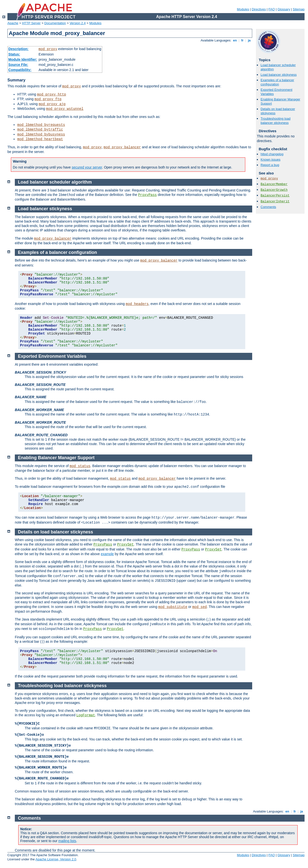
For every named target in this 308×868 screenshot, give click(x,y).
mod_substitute (173, 607)
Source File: (18, 65)
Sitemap (299, 9)
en (235, 40)
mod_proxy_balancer (122, 147)
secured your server (87, 167)
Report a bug (270, 165)
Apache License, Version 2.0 (56, 859)
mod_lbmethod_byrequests (41, 125)
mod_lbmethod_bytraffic (40, 130)
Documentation (55, 23)
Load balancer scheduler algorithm (55, 182)
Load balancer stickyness (279, 75)
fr (242, 40)
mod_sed (199, 607)
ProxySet (125, 545)
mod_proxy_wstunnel (65, 109)
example (107, 554)
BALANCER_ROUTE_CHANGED (41, 435)
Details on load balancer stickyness (56, 532)
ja (249, 40)
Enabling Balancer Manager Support (56, 458)
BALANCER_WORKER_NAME (39, 410)
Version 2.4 (78, 23)
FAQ (272, 9)
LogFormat (86, 715)
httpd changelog (272, 154)
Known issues (270, 160)
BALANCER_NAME (31, 397)
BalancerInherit (275, 201)
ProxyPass (147, 195)
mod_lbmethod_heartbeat (40, 139)
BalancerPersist (275, 196)
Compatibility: (20, 70)
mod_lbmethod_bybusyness (41, 134)
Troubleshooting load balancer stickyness (276, 121)
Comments (268, 207)
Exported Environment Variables (52, 356)
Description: (19, 49)
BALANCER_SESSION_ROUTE (40, 385)
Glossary (284, 9)
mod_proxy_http (52, 94)
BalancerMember (274, 184)
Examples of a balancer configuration (277, 82)
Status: (14, 54)
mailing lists (67, 841)
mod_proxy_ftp (48, 99)
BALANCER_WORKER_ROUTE (40, 422)
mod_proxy (48, 49)
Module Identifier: (23, 59)
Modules (243, 9)
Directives (259, 9)
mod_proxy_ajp (52, 104)
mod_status (80, 466)
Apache (13, 23)
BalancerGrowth (274, 190)
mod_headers (137, 304)
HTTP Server (31, 23)
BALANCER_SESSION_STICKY (41, 372)
